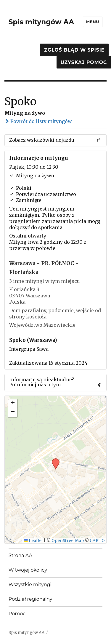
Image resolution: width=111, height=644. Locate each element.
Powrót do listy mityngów (38, 121)
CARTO (97, 541)
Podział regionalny (30, 599)
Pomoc (17, 614)
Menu (93, 22)
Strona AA (20, 555)
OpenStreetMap (68, 541)
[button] (54, 460)
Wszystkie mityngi (30, 585)
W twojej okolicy (28, 570)
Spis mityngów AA (41, 22)
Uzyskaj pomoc (84, 62)
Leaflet (33, 541)
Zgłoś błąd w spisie (74, 50)
